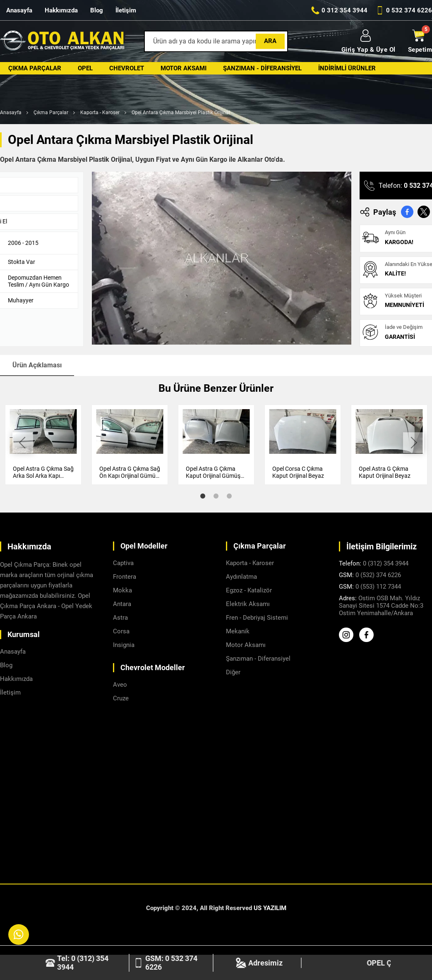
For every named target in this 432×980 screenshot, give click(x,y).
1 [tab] (203, 496)
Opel (85, 68)
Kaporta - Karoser (100, 113)
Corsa (121, 631)
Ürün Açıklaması (37, 365)
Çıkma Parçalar (35, 68)
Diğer (233, 672)
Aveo (120, 685)
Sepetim (420, 41)
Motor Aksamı (184, 68)
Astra (120, 618)
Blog (97, 10)
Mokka (122, 590)
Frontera (125, 577)
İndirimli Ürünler (347, 68)
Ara (270, 41)
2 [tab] (216, 496)
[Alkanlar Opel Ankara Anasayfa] (62, 42)
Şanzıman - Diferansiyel (262, 68)
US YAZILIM (270, 908)
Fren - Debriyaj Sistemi (257, 618)
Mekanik (238, 631)
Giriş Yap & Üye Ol (368, 41)
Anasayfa (19, 10)
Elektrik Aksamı (248, 604)
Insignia (124, 645)
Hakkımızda (61, 10)
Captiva (123, 563)
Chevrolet (127, 68)
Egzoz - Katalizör (249, 590)
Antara (122, 604)
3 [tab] (229, 496)
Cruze (121, 698)
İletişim (126, 10)
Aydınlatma (241, 577)
